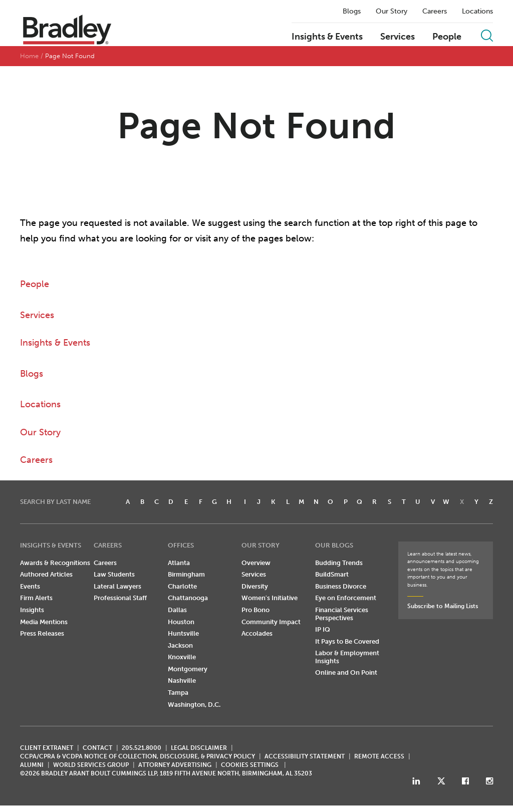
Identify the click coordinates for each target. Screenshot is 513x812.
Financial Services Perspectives (342, 614)
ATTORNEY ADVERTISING (175, 765)
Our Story (392, 12)
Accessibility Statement (305, 756)
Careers (435, 12)
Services (398, 37)
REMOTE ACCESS (379, 756)
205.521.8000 (142, 748)
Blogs (352, 12)
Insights (32, 610)
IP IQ (323, 629)
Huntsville (183, 633)
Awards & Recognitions (55, 563)
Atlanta (179, 563)
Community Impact (271, 622)
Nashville (182, 681)
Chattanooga (188, 598)
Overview (256, 563)
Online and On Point (346, 672)
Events (30, 586)
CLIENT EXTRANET (47, 748)
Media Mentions (44, 622)
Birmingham (186, 574)
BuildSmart (332, 574)
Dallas (177, 610)
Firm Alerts (36, 598)
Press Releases (42, 633)
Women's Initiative (270, 598)
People (447, 37)
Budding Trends (339, 563)
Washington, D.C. (194, 705)
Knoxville (182, 657)
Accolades (257, 633)
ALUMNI (32, 765)
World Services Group (91, 765)
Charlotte (182, 586)
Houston (181, 622)
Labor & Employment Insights (347, 657)
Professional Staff (120, 598)
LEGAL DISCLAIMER (199, 748)
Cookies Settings (250, 765)
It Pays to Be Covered (347, 641)
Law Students (114, 574)
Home (29, 56)
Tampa (178, 693)
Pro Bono (255, 610)
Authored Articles (46, 574)
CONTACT (97, 748)
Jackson (180, 645)
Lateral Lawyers (117, 586)
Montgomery (188, 669)
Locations (477, 12)
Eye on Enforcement (346, 598)
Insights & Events (327, 37)
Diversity (255, 586)
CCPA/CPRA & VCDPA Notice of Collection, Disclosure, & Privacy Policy (138, 756)
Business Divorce (341, 586)
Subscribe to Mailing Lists (443, 606)
